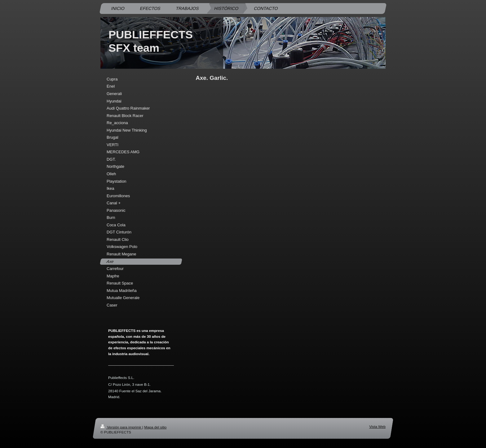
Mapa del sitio (155, 427)
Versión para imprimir (121, 427)
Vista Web (377, 426)
